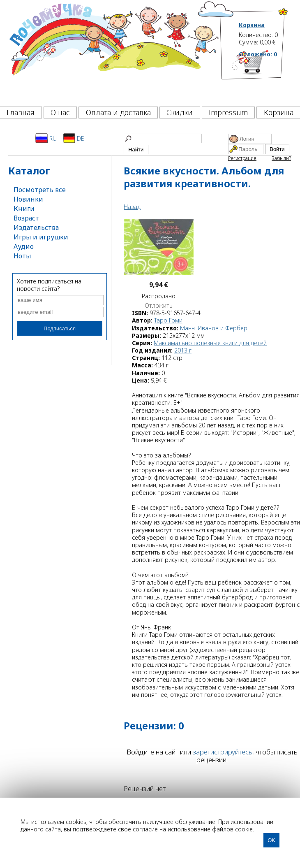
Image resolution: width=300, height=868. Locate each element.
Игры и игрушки (41, 237)
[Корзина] (264, 76)
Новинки (28, 199)
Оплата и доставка (118, 112)
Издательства (36, 227)
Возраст (26, 218)
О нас (60, 112)
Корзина (252, 25)
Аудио (24, 246)
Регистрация (242, 158)
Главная (21, 112)
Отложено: (258, 54)
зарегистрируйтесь (223, 752)
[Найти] (163, 138)
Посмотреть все (40, 190)
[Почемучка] (113, 51)
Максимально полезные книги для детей (210, 343)
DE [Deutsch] (74, 138)
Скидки (180, 112)
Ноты (22, 256)
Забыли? (281, 158)
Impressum (228, 112)
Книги (24, 209)
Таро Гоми (168, 320)
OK (271, 840)
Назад (132, 207)
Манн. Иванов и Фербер (214, 328)
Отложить (159, 306)
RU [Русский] (46, 138)
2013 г (183, 350)
